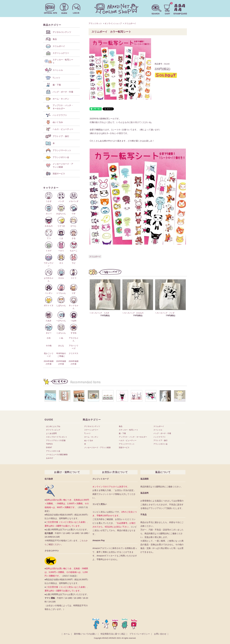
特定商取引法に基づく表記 (113, 634)
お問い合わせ (160, 634)
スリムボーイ (130, 23)
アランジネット (95, 23)
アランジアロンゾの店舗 (56, 440)
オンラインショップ (113, 23)
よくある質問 (51, 433)
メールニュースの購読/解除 (57, 455)
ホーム (67, 634)
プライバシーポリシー (140, 634)
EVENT (49, 448)
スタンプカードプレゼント (57, 437)
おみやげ (50, 458)
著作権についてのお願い (85, 634)
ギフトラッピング (53, 430)
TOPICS (49, 444)
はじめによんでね (53, 426)
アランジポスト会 (53, 451)
